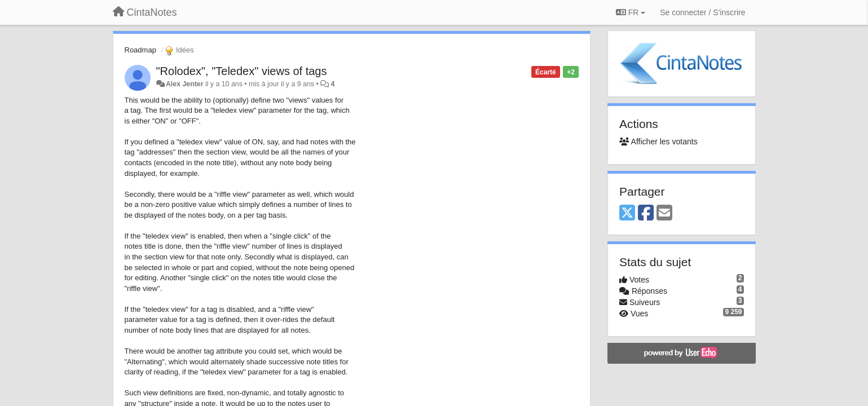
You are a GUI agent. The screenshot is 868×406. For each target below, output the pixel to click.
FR (631, 12)
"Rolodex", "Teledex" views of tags (242, 71)
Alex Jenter (185, 84)
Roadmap (140, 50)
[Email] (664, 213)
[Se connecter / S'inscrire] (702, 12)
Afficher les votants (658, 142)
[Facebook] (646, 213)
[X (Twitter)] (627, 213)
